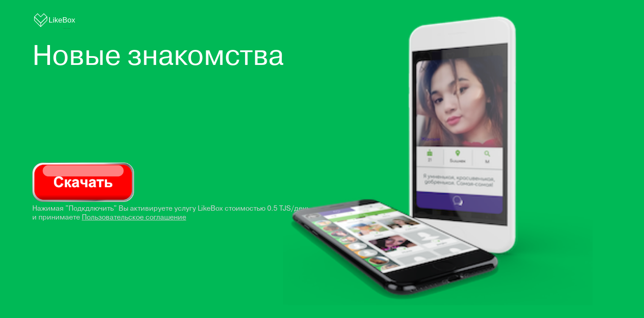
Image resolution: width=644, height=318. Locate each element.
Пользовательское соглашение (134, 217)
